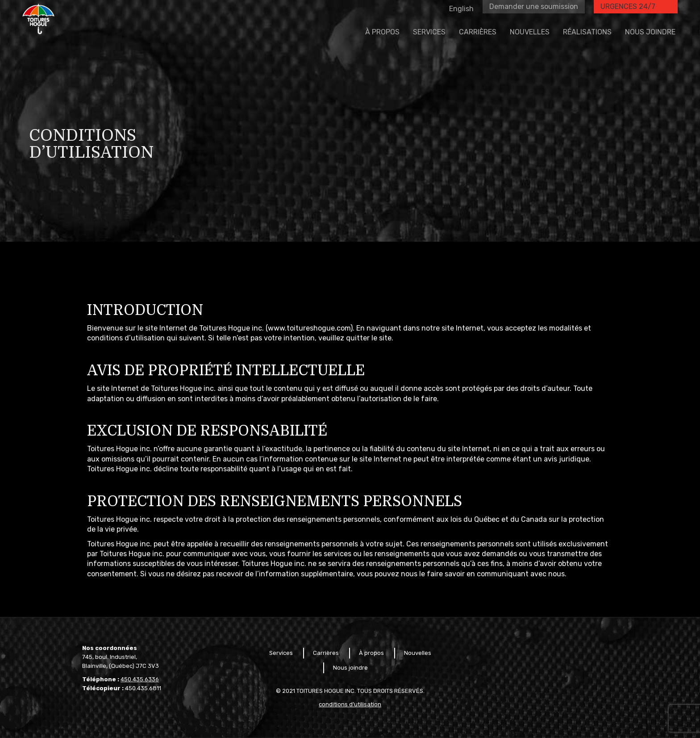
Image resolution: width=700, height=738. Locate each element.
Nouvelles (418, 653)
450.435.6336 (140, 679)
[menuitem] (382, 53)
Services (281, 653)
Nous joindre (350, 668)
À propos (371, 653)
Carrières (326, 653)
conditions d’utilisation (350, 704)
